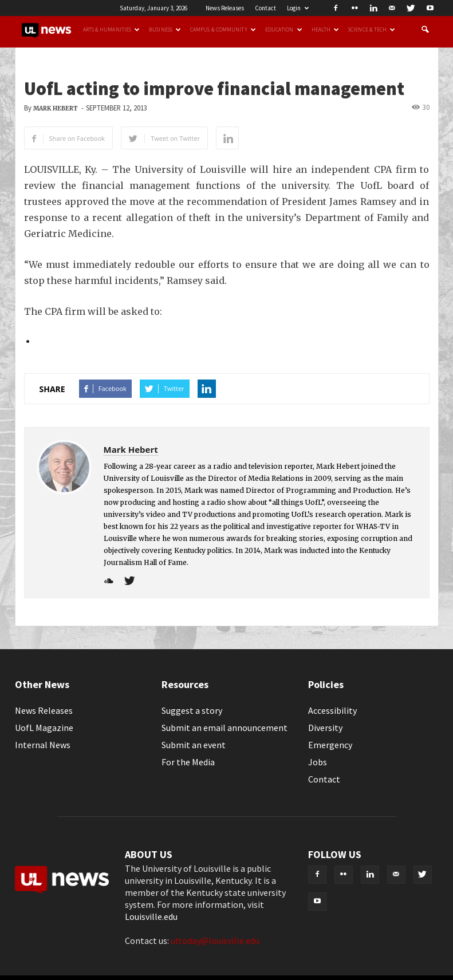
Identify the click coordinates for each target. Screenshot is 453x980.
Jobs (318, 762)
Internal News (43, 745)
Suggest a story (192, 710)
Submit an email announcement (224, 728)
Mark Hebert (56, 108)
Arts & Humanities (112, 30)
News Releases (225, 8)
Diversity (325, 728)
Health (326, 30)
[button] (425, 30)
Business (165, 30)
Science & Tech (372, 30)
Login (298, 8)
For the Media (188, 762)
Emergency (330, 745)
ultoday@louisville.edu (215, 941)
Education (284, 30)
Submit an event (194, 745)
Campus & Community (223, 30)
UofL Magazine (44, 728)
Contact (265, 8)
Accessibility (332, 710)
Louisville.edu (151, 916)
